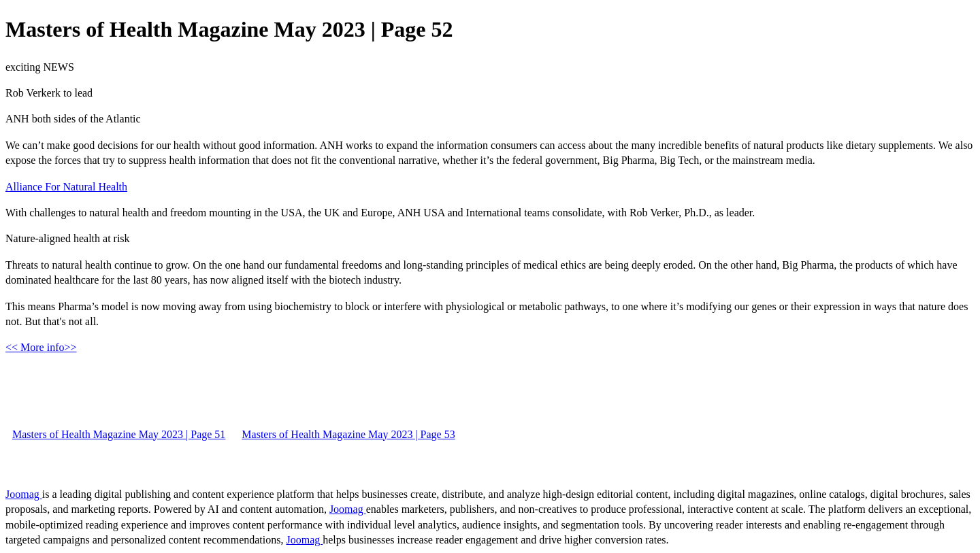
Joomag (24, 494)
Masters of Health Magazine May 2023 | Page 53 (348, 434)
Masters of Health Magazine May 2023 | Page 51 (119, 434)
